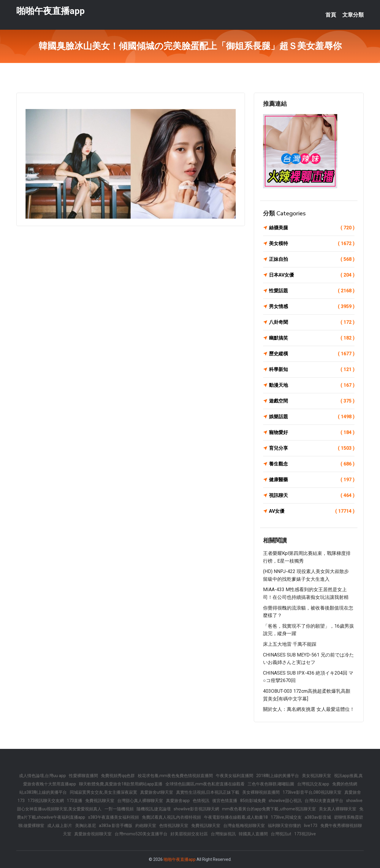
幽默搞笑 (312, 338)
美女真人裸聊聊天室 (338, 809)
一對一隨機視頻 (119, 809)
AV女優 (312, 511)
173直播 (75, 801)
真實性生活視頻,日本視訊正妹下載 (208, 792)
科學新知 (312, 370)
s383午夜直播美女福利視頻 (114, 817)
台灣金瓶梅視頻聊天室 (244, 826)
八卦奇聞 (312, 322)
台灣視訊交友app (313, 784)
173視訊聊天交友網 (46, 801)
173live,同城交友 (286, 817)
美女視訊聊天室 (316, 776)
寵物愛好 (312, 433)
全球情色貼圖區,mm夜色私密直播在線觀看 (205, 784)
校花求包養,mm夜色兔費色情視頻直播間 (175, 776)
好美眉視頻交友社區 (189, 834)
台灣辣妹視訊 (223, 834)
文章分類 (353, 15)
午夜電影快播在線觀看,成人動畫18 (236, 817)
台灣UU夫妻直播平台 (324, 801)
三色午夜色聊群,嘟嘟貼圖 (271, 784)
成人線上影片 (60, 826)
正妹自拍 (312, 259)
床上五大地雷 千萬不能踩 (290, 644)
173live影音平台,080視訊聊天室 (312, 792)
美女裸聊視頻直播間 (261, 792)
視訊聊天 (312, 495)
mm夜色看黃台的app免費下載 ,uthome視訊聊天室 (269, 809)
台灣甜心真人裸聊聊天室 (140, 801)
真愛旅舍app (178, 801)
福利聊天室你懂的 (284, 826)
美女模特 (312, 244)
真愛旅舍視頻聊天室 (93, 834)
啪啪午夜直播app (50, 11)
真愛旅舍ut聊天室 (157, 792)
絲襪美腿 (312, 228)
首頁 (331, 15)
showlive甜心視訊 (285, 801)
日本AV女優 (312, 275)
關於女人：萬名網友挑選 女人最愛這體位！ (309, 709)
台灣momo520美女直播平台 (141, 834)
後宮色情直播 (225, 801)
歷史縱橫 (312, 354)
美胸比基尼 (85, 826)
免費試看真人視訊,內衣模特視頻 (171, 817)
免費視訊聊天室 (100, 801)
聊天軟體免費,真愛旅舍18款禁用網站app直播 (121, 784)
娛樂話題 (312, 417)
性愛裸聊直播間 (83, 776)
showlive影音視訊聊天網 (196, 809)
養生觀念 (312, 464)
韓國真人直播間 (253, 834)
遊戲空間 (312, 401)
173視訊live (305, 834)
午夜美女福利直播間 (235, 776)
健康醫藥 (312, 480)
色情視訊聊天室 (174, 826)
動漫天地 (312, 385)
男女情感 (312, 307)
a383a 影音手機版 (116, 826)
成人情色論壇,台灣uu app (42, 776)
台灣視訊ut (281, 834)
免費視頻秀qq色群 (118, 776)
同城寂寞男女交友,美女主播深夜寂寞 (103, 792)
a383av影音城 (318, 817)
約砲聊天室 (146, 826)
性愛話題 (312, 291)
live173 (311, 826)
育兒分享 (312, 448)
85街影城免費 (253, 801)
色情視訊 (201, 801)
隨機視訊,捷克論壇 (154, 809)
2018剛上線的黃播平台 (278, 776)
